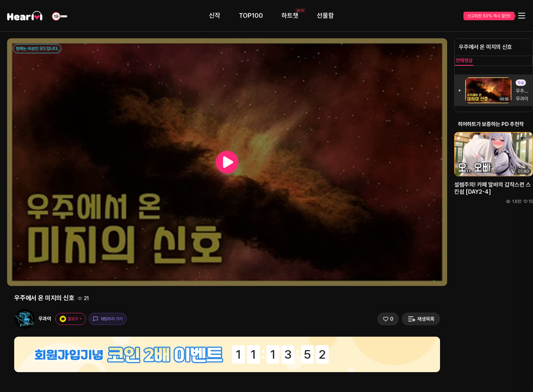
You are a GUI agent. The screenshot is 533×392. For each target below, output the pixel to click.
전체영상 (464, 60)
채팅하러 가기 (108, 319)
